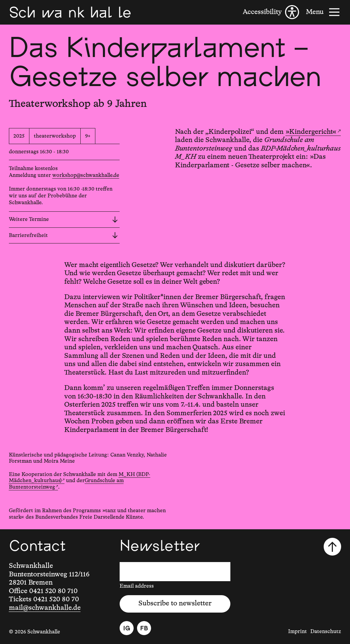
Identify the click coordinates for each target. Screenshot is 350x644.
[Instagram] (127, 628)
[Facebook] (144, 628)
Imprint (298, 632)
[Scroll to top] (332, 547)
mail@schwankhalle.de (45, 608)
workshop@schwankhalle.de (86, 175)
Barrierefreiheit (63, 235)
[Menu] (324, 12)
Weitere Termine (63, 220)
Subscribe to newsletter (175, 604)
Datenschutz (326, 632)
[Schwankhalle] (70, 12)
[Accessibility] (271, 12)
